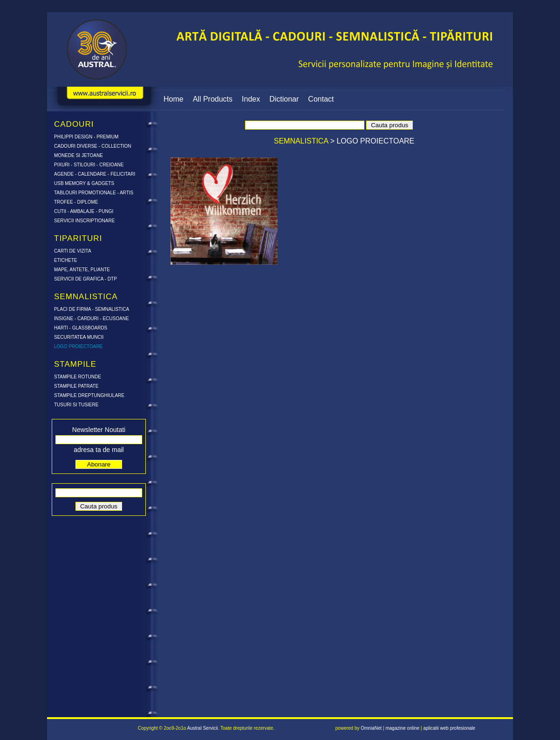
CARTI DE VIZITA (73, 251)
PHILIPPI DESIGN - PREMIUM (86, 137)
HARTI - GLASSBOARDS (81, 328)
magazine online (402, 728)
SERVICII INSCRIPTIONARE (84, 221)
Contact (321, 99)
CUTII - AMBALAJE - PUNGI (84, 211)
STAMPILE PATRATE (76, 386)
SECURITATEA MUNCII (79, 337)
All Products (213, 99)
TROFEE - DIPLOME (76, 202)
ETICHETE (65, 260)
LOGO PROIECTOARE (78, 346)
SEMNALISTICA (302, 141)
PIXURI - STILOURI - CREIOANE (89, 165)
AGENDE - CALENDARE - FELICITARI (95, 174)
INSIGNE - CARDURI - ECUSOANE (92, 319)
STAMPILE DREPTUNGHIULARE (89, 395)
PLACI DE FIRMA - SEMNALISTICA (92, 309)
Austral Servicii (203, 728)
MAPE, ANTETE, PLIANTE (82, 270)
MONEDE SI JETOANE (79, 155)
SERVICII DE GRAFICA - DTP (85, 279)
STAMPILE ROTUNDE (78, 377)
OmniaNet (371, 728)
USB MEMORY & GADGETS (84, 183)
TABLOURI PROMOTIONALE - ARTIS (94, 193)
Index (251, 99)
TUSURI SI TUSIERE (76, 405)
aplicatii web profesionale (449, 728)
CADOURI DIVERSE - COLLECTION (93, 146)
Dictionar (284, 99)
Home (174, 99)
